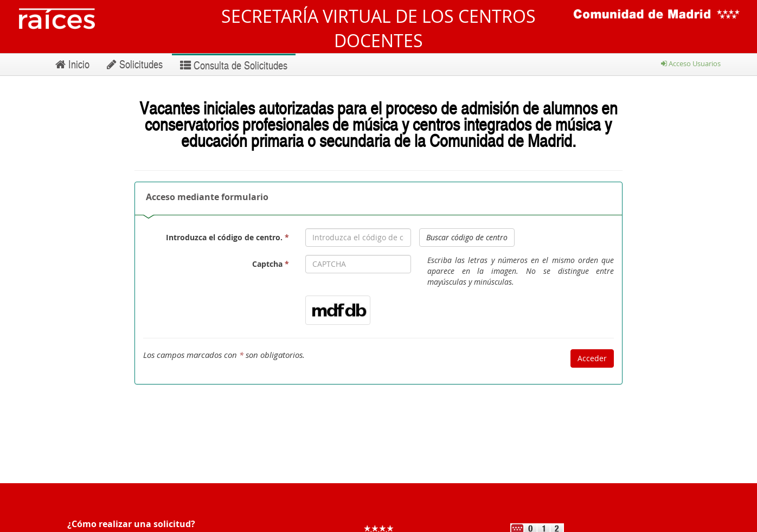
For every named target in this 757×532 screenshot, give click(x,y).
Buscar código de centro (467, 237)
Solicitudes (135, 64)
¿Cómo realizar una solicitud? (131, 524)
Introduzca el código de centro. (227, 237)
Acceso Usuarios (691, 63)
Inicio (72, 64)
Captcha (271, 264)
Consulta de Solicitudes (234, 65)
